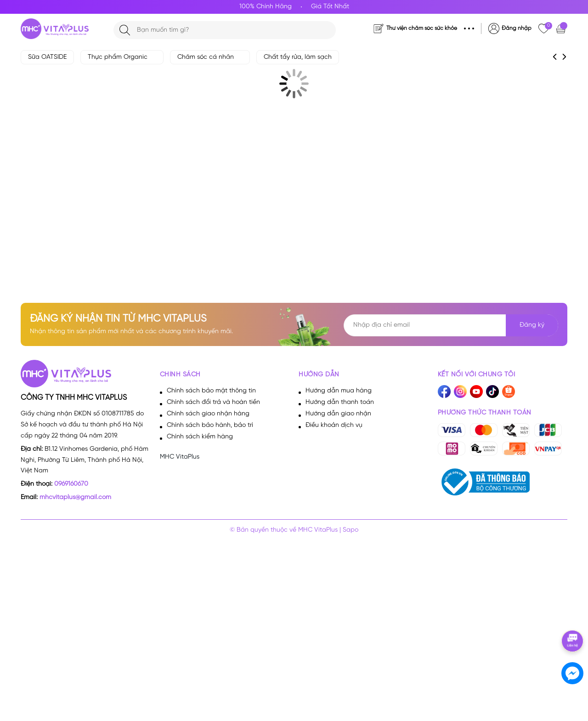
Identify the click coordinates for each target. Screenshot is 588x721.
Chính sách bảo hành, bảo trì (210, 425)
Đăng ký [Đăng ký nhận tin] (532, 325)
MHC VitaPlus (180, 457)
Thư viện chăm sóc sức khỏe (422, 28)
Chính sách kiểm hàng (200, 437)
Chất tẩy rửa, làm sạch (298, 57)
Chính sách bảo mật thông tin (211, 391)
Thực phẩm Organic (122, 57)
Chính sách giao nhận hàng (208, 414)
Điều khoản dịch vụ (334, 425)
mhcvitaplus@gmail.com (75, 497)
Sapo (351, 530)
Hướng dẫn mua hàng (339, 391)
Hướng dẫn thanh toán (340, 402)
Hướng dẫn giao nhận (338, 414)
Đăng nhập (517, 28)
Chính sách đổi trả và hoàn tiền (213, 402)
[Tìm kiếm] (125, 30)
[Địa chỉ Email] (451, 325)
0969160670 (71, 484)
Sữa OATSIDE (47, 57)
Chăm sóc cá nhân (210, 57)
